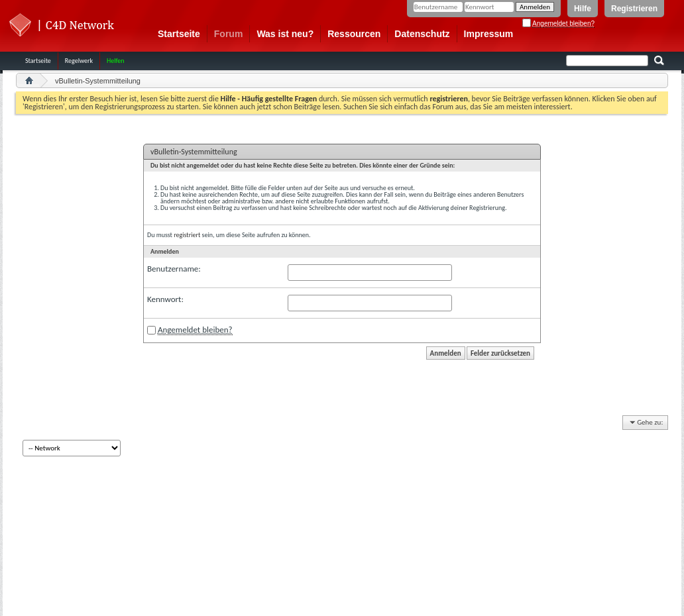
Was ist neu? (285, 34)
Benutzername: (174, 269)
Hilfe (583, 9)
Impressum (489, 34)
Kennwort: (165, 299)
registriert (187, 235)
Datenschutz (422, 34)
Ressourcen (354, 34)
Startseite (179, 34)
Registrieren (634, 9)
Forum (229, 34)
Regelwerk (79, 61)
